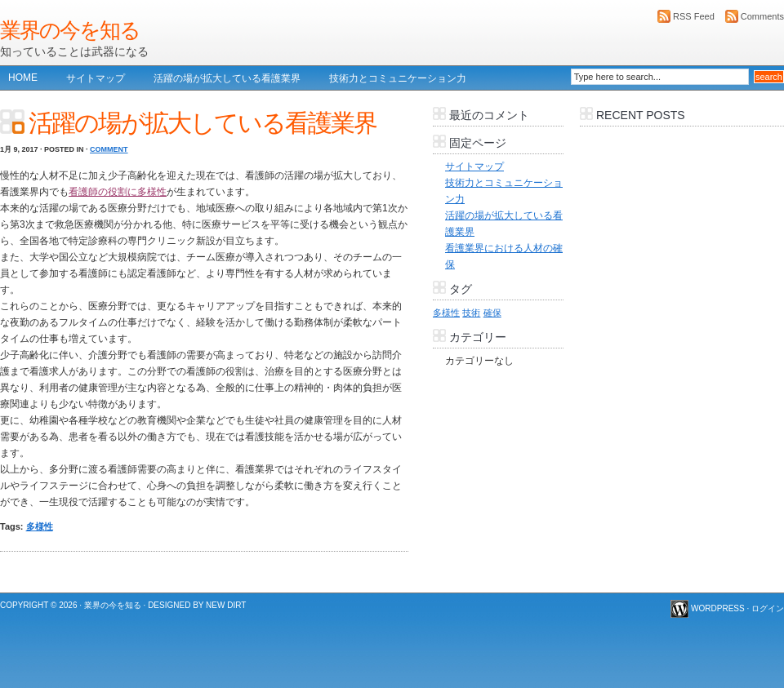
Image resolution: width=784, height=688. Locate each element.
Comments (762, 16)
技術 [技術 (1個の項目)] (471, 313)
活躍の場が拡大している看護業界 (227, 78)
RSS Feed (694, 16)
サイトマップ (96, 78)
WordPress (718, 608)
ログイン (768, 608)
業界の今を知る (70, 30)
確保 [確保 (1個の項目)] (492, 313)
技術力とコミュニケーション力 (398, 78)
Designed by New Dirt (197, 605)
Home (23, 78)
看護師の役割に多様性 (118, 192)
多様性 (40, 526)
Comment (109, 149)
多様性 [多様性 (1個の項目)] (446, 313)
